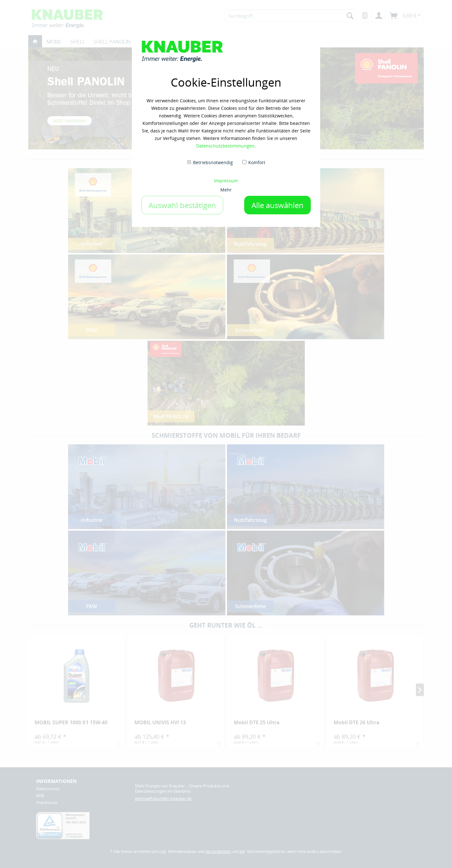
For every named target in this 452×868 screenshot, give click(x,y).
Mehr (226, 190)
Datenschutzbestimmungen (225, 146)
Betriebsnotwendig (213, 162)
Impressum (226, 181)
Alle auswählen (277, 205)
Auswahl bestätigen (182, 205)
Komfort (257, 162)
